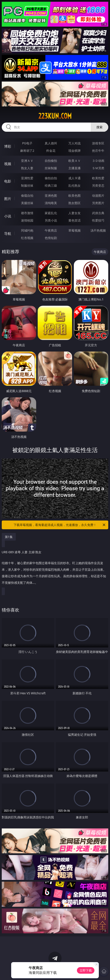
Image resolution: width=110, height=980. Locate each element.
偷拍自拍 (51, 178)
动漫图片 (98, 195)
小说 (8, 216)
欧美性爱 (98, 178)
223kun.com (55, 116)
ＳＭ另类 (98, 168)
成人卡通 (75, 178)
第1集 (9, 537)
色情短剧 (51, 238)
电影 (8, 181)
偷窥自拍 (27, 195)
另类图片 (98, 203)
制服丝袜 (27, 185)
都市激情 (27, 213)
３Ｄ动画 (98, 161)
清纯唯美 (51, 203)
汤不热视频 (98, 230)
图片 (8, 199)
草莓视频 (75, 230)
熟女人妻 (27, 168)
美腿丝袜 (27, 203)
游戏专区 (98, 143)
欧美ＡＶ (75, 161)
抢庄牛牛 (98, 151)
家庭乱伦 (51, 213)
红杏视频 (27, 238)
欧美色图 (75, 195)
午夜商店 (51, 230)
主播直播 (75, 168)
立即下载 (86, 970)
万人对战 (75, 143)
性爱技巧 (98, 220)
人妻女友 (75, 213)
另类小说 (51, 220)
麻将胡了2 (27, 151)
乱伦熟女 (75, 185)
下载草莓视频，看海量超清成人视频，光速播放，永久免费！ (60, 525)
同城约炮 (27, 230)
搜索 (99, 127)
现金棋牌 (75, 151)
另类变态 (98, 185)
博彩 (8, 146)
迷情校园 (27, 220)
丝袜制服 (51, 168)
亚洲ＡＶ (27, 161)
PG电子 (27, 143)
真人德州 (51, 143)
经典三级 (51, 185)
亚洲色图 (51, 195)
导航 (8, 234)
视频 (8, 164)
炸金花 (51, 151)
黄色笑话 (75, 220)
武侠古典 (98, 213)
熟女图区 (75, 203)
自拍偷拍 (51, 161)
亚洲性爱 (27, 178)
